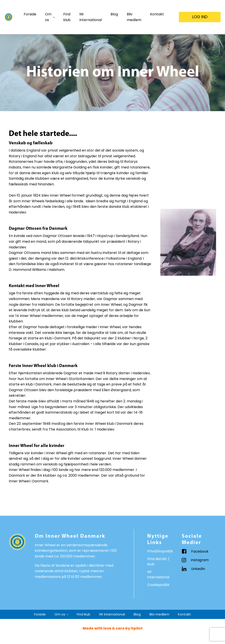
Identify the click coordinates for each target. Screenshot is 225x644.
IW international (158, 574)
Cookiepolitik (158, 585)
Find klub (67, 17)
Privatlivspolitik (160, 551)
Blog (114, 14)
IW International (91, 17)
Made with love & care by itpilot (113, 628)
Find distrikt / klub (158, 562)
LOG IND (200, 17)
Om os (48, 17)
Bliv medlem (134, 17)
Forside (30, 14)
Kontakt (157, 14)
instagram (200, 560)
